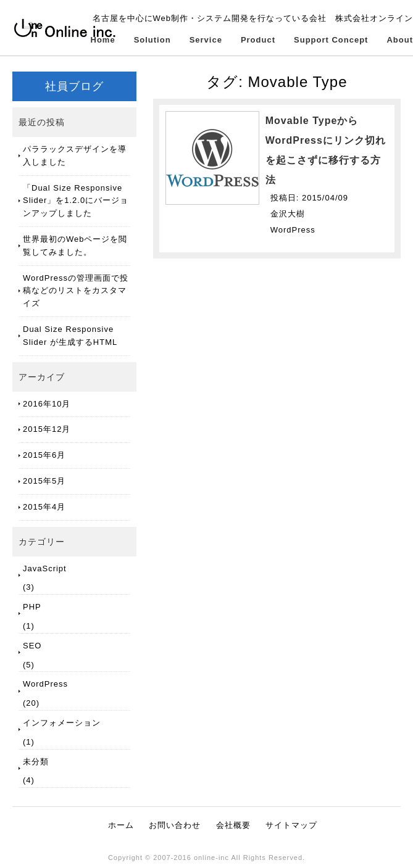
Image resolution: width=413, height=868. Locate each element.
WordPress (45, 684)
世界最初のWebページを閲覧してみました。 (75, 246)
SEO (32, 646)
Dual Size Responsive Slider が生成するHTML (70, 336)
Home (103, 40)
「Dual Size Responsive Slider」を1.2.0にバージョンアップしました (76, 201)
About (400, 40)
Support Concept (331, 40)
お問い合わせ (175, 825)
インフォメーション (62, 723)
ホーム (121, 825)
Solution (152, 40)
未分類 (36, 762)
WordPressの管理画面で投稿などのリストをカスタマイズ (76, 291)
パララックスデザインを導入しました (75, 155)
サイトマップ (291, 825)
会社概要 (233, 825)
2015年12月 (47, 429)
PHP (32, 607)
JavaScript (45, 568)
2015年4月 (44, 507)
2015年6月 (44, 455)
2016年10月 (47, 404)
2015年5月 (44, 481)
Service (206, 40)
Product (258, 40)
